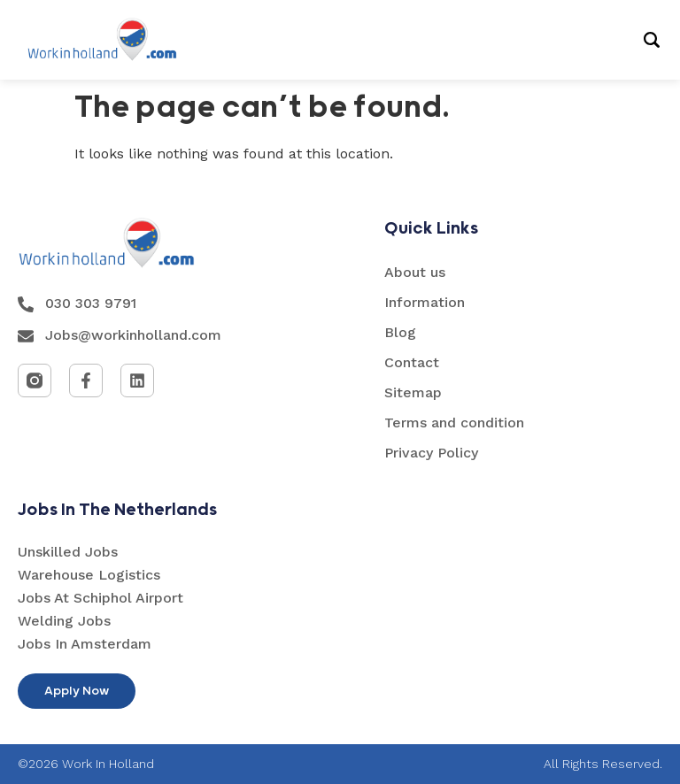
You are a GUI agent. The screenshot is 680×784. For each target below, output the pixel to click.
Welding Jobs (64, 621)
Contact (412, 362)
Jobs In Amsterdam (85, 644)
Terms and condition (454, 423)
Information (425, 302)
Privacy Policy (431, 453)
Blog (400, 332)
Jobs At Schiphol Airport (100, 598)
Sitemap (413, 392)
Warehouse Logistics (89, 575)
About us (415, 272)
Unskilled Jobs (68, 552)
